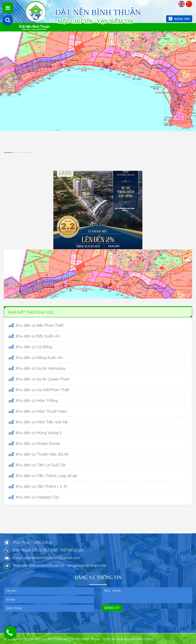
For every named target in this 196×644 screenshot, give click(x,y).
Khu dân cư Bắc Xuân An (37, 336)
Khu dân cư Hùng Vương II (38, 433)
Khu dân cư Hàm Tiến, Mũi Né (41, 422)
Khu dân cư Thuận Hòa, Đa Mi (42, 454)
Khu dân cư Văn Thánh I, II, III (41, 486)
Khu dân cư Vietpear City (37, 497)
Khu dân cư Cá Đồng (33, 347)
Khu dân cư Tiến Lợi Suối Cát (40, 465)
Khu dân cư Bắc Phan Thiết (39, 325)
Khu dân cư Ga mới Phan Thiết (42, 390)
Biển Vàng (145, 639)
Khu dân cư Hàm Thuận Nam (41, 411)
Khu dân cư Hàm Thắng (36, 400)
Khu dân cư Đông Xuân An (39, 358)
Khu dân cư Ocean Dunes (38, 443)
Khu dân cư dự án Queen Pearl (42, 379)
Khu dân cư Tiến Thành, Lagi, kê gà (46, 476)
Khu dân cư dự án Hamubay (40, 368)
